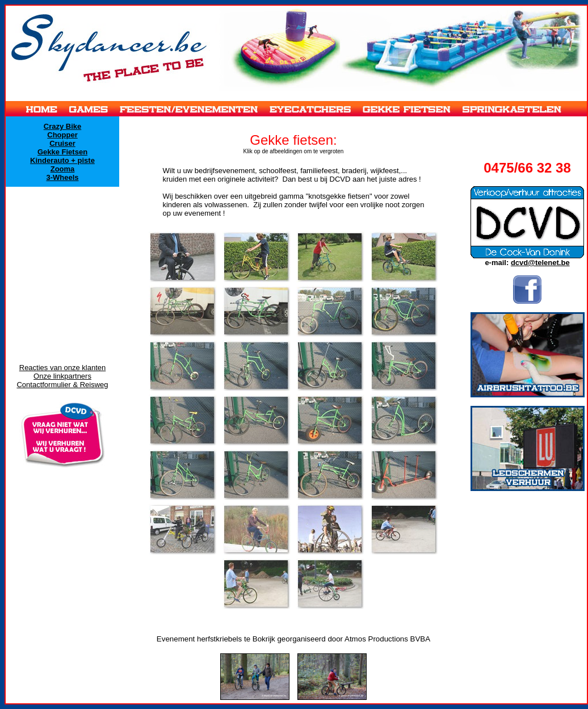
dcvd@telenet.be (540, 263)
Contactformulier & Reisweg (62, 385)
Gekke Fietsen (62, 152)
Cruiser (62, 143)
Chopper (62, 135)
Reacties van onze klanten (62, 368)
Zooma (63, 169)
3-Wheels (62, 177)
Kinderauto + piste (62, 160)
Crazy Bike (62, 126)
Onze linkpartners (62, 376)
